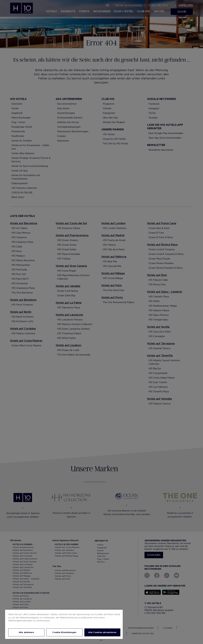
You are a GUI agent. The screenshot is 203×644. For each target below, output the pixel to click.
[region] (64, 624)
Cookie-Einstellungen (64, 632)
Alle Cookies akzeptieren (102, 632)
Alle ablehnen (26, 632)
